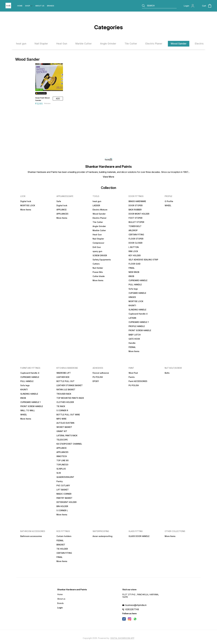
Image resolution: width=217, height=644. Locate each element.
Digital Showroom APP (122, 638)
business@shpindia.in (136, 605)
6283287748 (132, 609)
